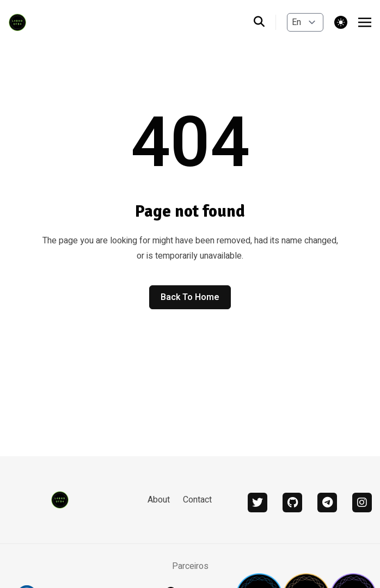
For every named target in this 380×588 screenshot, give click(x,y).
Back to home (190, 297)
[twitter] (258, 503)
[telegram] (327, 503)
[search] (265, 22)
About (159, 500)
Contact (197, 500)
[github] (292, 503)
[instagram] (362, 503)
